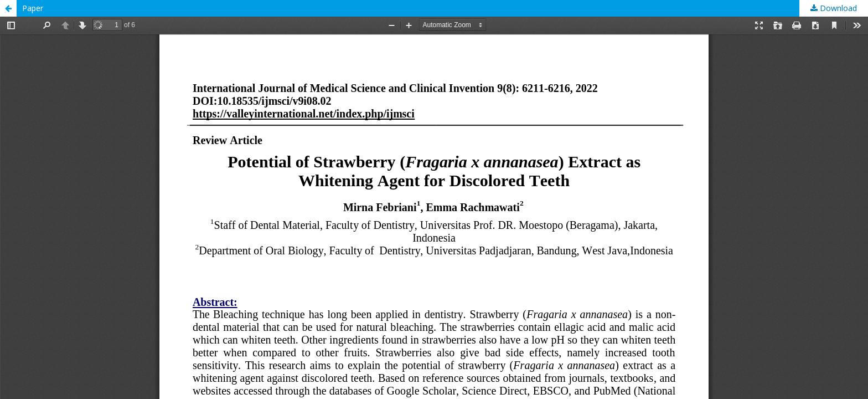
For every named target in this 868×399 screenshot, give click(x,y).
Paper (33, 8)
